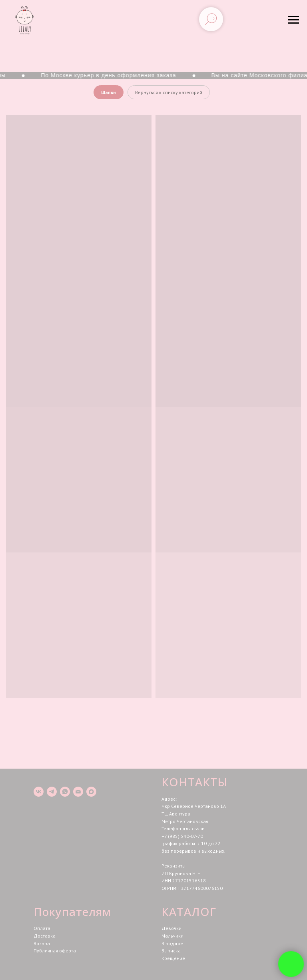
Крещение (173, 958)
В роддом (172, 943)
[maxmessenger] (91, 792)
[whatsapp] (65, 792)
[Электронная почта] (78, 792)
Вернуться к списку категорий (169, 92)
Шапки (109, 92)
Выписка (171, 951)
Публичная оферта (55, 951)
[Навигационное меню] (293, 20)
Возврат (43, 943)
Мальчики (172, 936)
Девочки (171, 928)
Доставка (45, 936)
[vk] (39, 792)
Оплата (42, 928)
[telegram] (52, 792)
